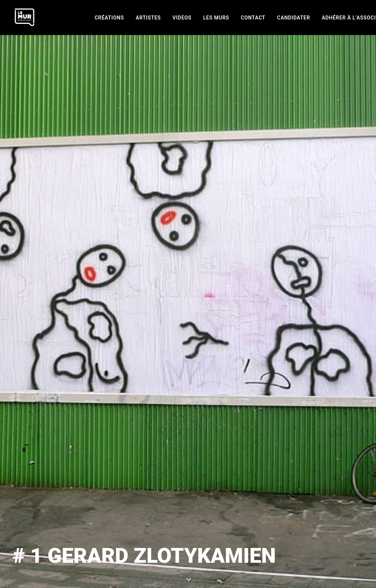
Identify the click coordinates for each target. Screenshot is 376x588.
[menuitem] (109, 18)
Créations (109, 18)
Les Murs (216, 18)
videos (182, 18)
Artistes (148, 18)
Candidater (294, 18)
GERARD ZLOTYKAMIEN (246, 550)
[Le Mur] (25, 17)
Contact (253, 18)
